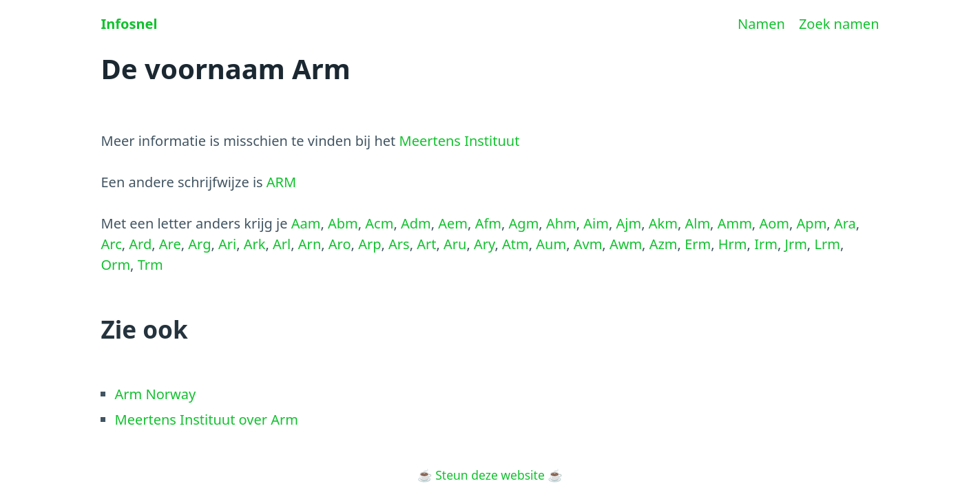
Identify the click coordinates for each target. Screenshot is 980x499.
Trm (150, 265)
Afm (488, 223)
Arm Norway (156, 394)
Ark (255, 244)
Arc (112, 244)
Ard (140, 244)
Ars (399, 244)
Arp (369, 244)
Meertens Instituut (460, 141)
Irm (766, 244)
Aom (774, 223)
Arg (199, 244)
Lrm (827, 244)
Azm (664, 244)
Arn (310, 244)
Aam (306, 223)
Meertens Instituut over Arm (207, 420)
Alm (697, 223)
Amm (735, 223)
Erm (698, 244)
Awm (626, 244)
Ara (845, 223)
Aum (551, 244)
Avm (588, 244)
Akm (663, 223)
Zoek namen (839, 24)
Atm (515, 244)
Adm (416, 223)
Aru (455, 244)
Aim (596, 223)
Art (426, 244)
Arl (282, 244)
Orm (116, 265)
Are (170, 244)
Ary (484, 244)
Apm (812, 223)
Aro (340, 244)
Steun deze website (490, 475)
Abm (343, 223)
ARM (281, 182)
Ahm (561, 223)
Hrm (733, 244)
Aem (453, 223)
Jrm (795, 244)
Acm (379, 223)
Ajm (629, 223)
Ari (227, 244)
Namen (761, 24)
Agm (524, 223)
